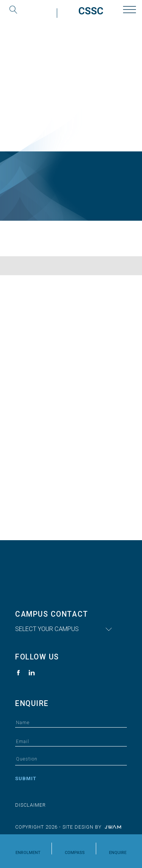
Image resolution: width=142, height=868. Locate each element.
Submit (26, 778)
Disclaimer (30, 805)
